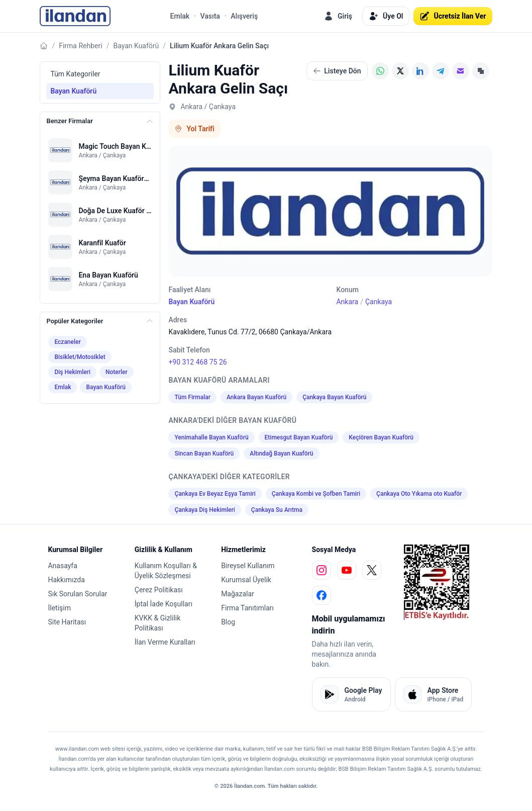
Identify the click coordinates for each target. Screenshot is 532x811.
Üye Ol (386, 16)
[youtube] (347, 570)
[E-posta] (461, 71)
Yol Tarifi (194, 129)
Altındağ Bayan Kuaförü (281, 454)
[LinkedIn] (420, 71)
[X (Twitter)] (400, 71)
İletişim (59, 608)
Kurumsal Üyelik (246, 580)
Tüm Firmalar (192, 397)
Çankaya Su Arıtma (277, 510)
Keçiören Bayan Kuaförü (381, 437)
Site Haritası (67, 622)
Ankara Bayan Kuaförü (256, 397)
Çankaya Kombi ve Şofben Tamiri (316, 494)
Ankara (347, 302)
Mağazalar (238, 594)
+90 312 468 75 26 (197, 362)
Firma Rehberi (80, 46)
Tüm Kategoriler (75, 74)
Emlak (180, 16)
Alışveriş (244, 16)
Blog (228, 622)
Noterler (117, 372)
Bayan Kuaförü (136, 46)
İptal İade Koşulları (164, 604)
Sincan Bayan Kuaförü (204, 454)
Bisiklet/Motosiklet (80, 357)
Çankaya (379, 302)
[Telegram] (441, 71)
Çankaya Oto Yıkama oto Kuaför (419, 494)
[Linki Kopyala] (481, 71)
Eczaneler (67, 342)
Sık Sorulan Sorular (77, 594)
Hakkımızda (66, 580)
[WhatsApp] (380, 71)
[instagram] (322, 570)
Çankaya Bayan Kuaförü (334, 397)
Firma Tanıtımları (247, 608)
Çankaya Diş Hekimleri (204, 510)
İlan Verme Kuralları (165, 642)
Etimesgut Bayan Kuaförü (299, 437)
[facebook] (322, 595)
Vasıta (210, 16)
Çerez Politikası (159, 590)
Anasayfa (62, 566)
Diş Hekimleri (72, 372)
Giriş (338, 16)
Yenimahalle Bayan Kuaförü (211, 437)
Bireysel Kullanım (248, 566)
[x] (372, 570)
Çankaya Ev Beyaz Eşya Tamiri (215, 494)
